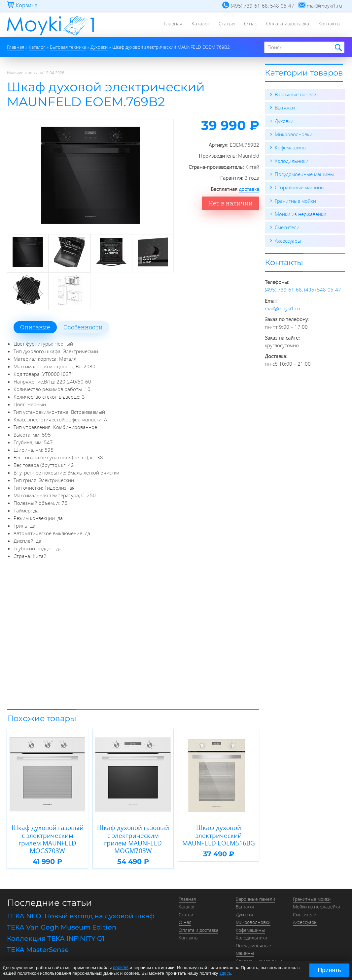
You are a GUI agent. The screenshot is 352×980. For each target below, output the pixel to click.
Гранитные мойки (295, 200)
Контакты (329, 25)
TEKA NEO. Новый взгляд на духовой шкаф (81, 906)
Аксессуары (288, 239)
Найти (337, 48)
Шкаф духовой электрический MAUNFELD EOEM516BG (219, 835)
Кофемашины (291, 147)
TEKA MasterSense (38, 939)
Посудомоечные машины (304, 173)
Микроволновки (294, 134)
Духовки (284, 121)
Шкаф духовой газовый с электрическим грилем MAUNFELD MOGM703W (133, 835)
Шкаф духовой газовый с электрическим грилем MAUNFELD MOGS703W (47, 835)
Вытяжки (285, 107)
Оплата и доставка (287, 25)
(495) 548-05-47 (323, 288)
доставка (249, 189)
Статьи (224, 25)
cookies (121, 968)
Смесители (287, 226)
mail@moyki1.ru (282, 307)
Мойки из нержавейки (300, 213)
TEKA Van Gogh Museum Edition (62, 918)
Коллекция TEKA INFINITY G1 (56, 929)
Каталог (197, 25)
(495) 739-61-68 (283, 288)
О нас (249, 25)
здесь (225, 973)
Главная (169, 25)
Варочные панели (296, 94)
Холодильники (292, 160)
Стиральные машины (300, 187)
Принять (329, 970)
